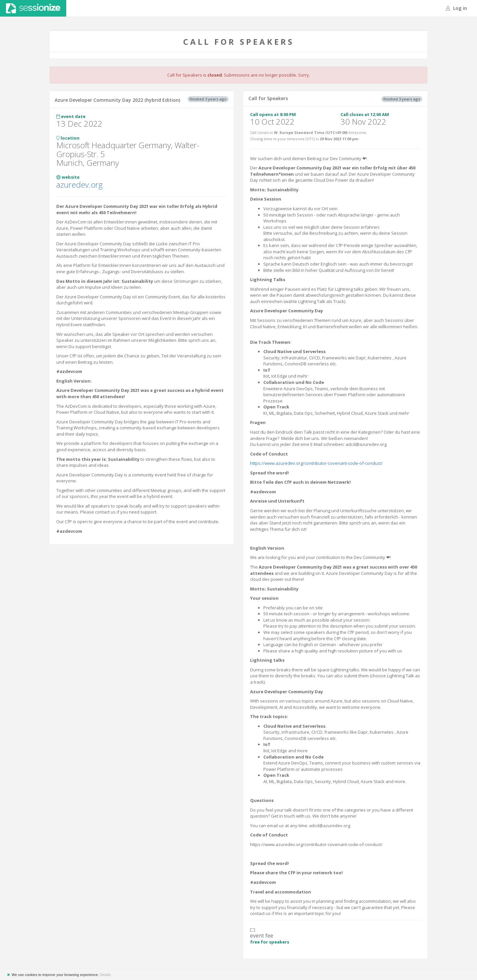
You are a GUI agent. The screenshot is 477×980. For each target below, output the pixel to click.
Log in (456, 8)
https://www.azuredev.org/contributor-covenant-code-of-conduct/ (316, 463)
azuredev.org (79, 184)
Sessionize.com (33, 8)
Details (105, 975)
